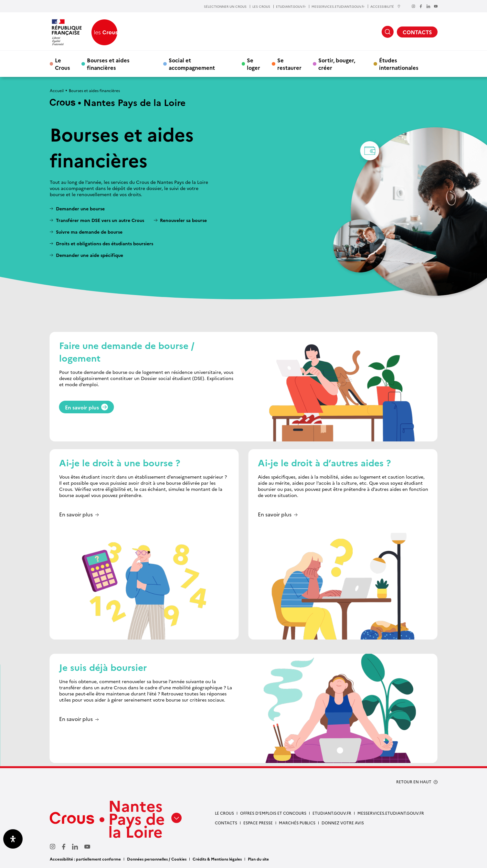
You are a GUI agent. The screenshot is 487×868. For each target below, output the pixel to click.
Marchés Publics (297, 823)
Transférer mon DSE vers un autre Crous (100, 220)
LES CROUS (261, 6)
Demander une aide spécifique (90, 255)
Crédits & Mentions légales (217, 859)
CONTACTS (417, 32)
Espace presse (258, 823)
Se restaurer (289, 64)
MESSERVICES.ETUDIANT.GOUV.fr (338, 6)
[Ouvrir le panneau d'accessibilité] (13, 839)
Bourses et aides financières (108, 64)
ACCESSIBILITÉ (386, 6)
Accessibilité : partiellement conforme (85, 859)
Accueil (57, 90)
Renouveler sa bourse (183, 220)
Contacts (226, 823)
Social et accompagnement (192, 64)
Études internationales (399, 64)
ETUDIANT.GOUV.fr (291, 6)
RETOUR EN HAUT (414, 782)
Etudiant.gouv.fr (332, 813)
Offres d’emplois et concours (273, 813)
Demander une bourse (80, 209)
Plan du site (258, 859)
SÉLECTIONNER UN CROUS (225, 6)
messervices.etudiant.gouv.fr (391, 813)
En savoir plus (87, 407)
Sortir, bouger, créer (337, 64)
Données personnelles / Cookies (157, 859)
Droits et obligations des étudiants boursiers (105, 243)
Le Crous (63, 64)
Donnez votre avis (343, 823)
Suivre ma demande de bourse (89, 232)
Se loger (254, 64)
